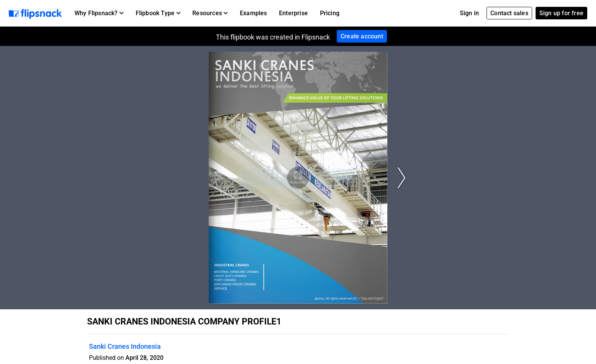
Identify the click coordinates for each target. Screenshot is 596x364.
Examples (254, 13)
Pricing (330, 13)
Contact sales (509, 13)
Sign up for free (561, 13)
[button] (99, 13)
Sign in (469, 13)
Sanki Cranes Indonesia (125, 346)
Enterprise (293, 13)
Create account (362, 36)
